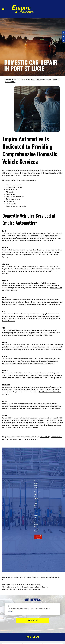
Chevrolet (5, 264)
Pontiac (5, 401)
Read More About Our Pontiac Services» (48, 408)
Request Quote (38, 537)
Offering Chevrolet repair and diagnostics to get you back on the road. (25, 587)
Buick (4, 231)
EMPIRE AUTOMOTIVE (12, 80)
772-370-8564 (53, 423)
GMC (4, 328)
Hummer (5, 342)
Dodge (4, 297)
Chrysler (5, 281)
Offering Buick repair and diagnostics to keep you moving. (21, 585)
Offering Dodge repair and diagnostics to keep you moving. (21, 589)
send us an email (56, 437)
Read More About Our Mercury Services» (48, 378)
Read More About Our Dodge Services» (47, 304)
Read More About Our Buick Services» (42, 240)
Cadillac (5, 248)
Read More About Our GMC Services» (40, 335)
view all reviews (32, 620)
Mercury (5, 371)
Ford (4, 311)
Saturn (5, 416)
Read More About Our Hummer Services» (48, 349)
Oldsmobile (6, 385)
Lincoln (5, 356)
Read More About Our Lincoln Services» (42, 364)
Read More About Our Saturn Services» (26, 427)
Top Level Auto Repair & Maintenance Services (36, 80)
